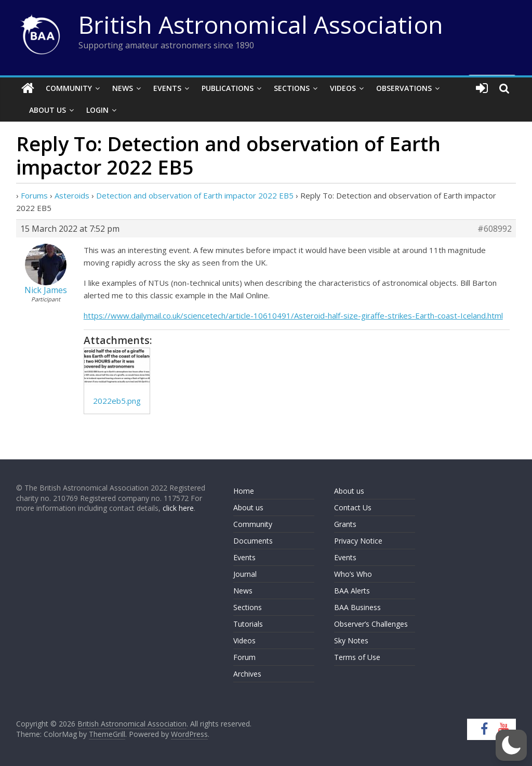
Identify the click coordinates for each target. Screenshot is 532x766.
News (123, 88)
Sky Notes (351, 640)
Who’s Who (353, 574)
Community (69, 88)
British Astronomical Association (261, 24)
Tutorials (248, 624)
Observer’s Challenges (371, 624)
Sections (292, 88)
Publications (228, 88)
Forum (244, 657)
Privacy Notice (358, 541)
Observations (404, 88)
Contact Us (353, 507)
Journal (245, 574)
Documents (253, 541)
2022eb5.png (117, 401)
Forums (34, 195)
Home (244, 491)
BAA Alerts (352, 591)
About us (248, 507)
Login (97, 110)
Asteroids (72, 195)
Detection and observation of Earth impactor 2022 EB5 (195, 195)
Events (167, 88)
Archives (247, 674)
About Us (48, 110)
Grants (345, 524)
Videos (343, 88)
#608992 (495, 229)
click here (178, 508)
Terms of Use (357, 657)
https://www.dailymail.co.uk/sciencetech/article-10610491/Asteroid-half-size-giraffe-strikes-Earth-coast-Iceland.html (293, 315)
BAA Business (357, 607)
